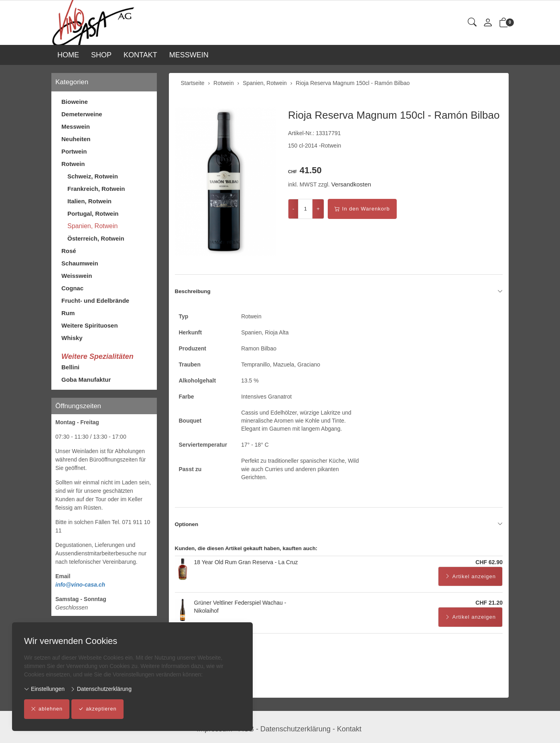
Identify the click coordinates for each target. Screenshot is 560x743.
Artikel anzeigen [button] (471, 582)
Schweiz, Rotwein (93, 176)
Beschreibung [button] (339, 292)
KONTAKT (140, 55)
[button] (472, 23)
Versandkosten (351, 184)
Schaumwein (80, 263)
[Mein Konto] (488, 23)
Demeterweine (82, 114)
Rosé (69, 251)
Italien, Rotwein (89, 201)
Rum (68, 313)
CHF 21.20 (489, 608)
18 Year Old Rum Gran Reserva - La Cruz (246, 567)
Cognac (72, 288)
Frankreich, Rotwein (96, 189)
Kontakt (349, 729)
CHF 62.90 (489, 567)
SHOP (101, 55)
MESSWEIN (189, 55)
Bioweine (75, 102)
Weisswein (77, 276)
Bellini (70, 367)
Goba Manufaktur (86, 380)
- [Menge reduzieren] (293, 209)
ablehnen (47, 709)
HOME (68, 55)
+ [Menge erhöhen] (318, 209)
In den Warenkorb (362, 209)
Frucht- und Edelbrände (95, 301)
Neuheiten (76, 139)
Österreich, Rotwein (96, 238)
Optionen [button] (339, 529)
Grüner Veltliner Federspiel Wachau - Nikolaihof (240, 612)
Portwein (74, 151)
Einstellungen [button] (44, 689)
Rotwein (73, 164)
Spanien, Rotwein (92, 226)
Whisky (72, 338)
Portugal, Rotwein (93, 214)
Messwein (76, 127)
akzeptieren (98, 709)
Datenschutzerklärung (101, 689)
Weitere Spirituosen (90, 325)
